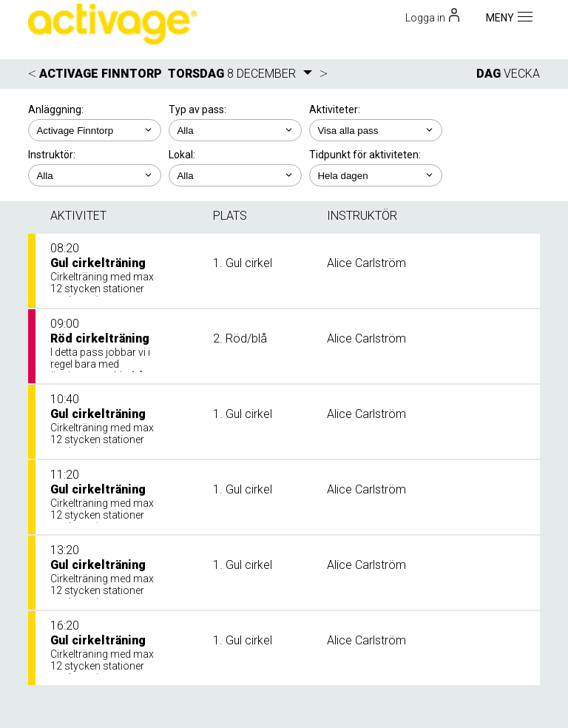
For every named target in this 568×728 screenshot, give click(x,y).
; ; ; (235, 175)
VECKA (522, 74)
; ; (235, 130)
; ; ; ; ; (376, 130)
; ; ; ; (95, 175)
